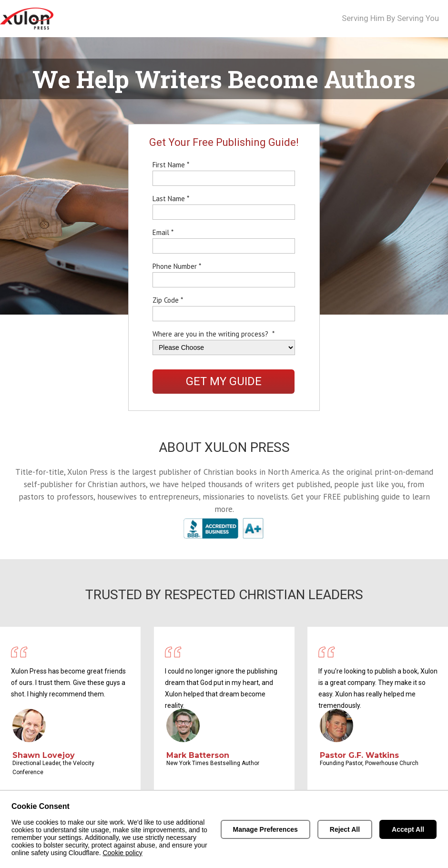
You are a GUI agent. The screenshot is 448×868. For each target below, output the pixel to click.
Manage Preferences (265, 829)
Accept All (408, 829)
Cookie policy (122, 853)
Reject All (345, 829)
